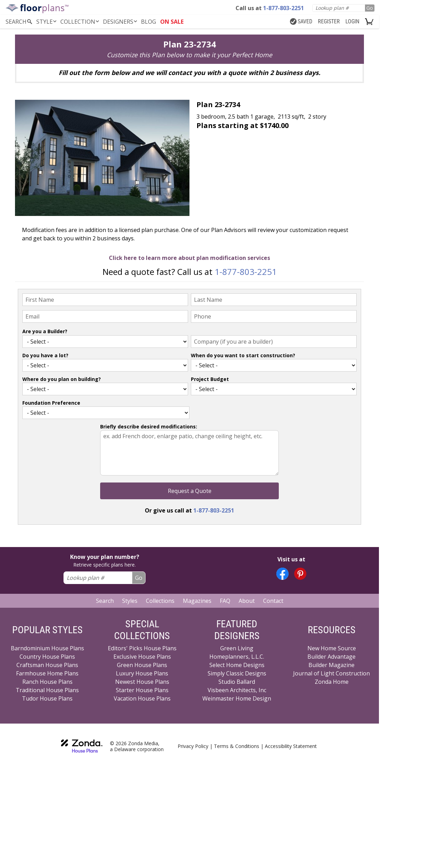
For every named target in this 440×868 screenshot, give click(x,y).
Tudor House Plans (47, 698)
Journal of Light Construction (331, 673)
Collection (80, 22)
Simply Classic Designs (237, 673)
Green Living (237, 648)
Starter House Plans (142, 690)
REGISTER (329, 21)
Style (47, 22)
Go (370, 8)
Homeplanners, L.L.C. (237, 657)
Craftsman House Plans (47, 665)
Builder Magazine (331, 665)
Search (105, 601)
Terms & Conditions (237, 746)
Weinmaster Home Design (237, 698)
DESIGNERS (121, 22)
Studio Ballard (237, 682)
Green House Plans (142, 665)
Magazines (197, 601)
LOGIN (352, 21)
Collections (160, 601)
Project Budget (210, 379)
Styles (130, 601)
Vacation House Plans (142, 698)
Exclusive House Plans (142, 657)
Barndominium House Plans (47, 648)
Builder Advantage (331, 657)
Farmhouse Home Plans (47, 673)
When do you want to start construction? (243, 355)
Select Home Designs (237, 665)
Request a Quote (190, 491)
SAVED (301, 21)
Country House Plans (47, 657)
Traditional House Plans (47, 690)
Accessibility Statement (291, 746)
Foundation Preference (51, 403)
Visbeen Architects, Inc (237, 690)
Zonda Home (332, 682)
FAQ (225, 601)
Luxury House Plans (142, 673)
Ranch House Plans (47, 682)
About (247, 601)
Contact (273, 601)
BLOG (148, 22)
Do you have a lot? (45, 355)
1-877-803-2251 (246, 272)
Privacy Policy (193, 746)
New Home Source (332, 648)
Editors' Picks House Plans (142, 648)
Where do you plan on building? (62, 379)
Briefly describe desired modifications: (149, 426)
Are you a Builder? (45, 331)
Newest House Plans (142, 682)
